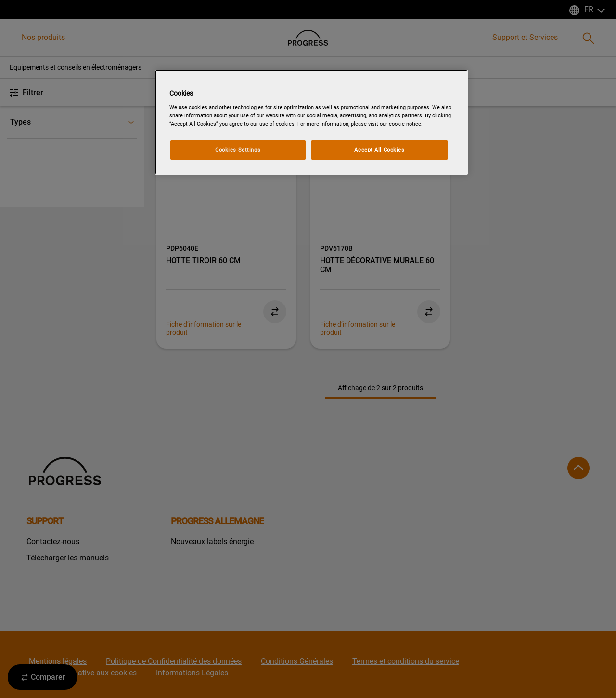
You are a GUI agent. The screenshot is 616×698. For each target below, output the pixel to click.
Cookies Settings (238, 150)
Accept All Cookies (379, 150)
